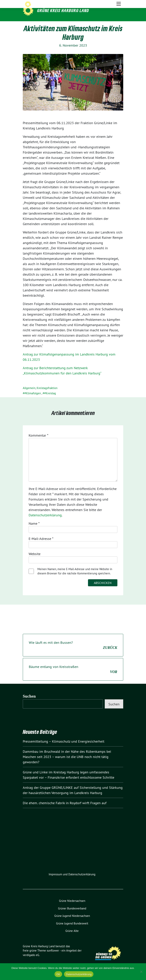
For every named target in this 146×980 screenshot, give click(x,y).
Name (34, 531)
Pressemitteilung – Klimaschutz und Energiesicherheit (64, 749)
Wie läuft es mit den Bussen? (73, 653)
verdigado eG (31, 963)
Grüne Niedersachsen (72, 909)
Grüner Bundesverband (72, 916)
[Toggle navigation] (119, 25)
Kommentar (38, 443)
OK (58, 974)
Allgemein (29, 396)
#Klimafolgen (33, 401)
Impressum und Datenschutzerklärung (72, 882)
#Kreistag (50, 401)
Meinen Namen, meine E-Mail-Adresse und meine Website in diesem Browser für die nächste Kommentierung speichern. (75, 579)
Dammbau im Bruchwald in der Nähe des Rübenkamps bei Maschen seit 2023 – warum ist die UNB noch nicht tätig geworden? (67, 765)
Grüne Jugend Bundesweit (72, 931)
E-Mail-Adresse (41, 547)
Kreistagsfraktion (47, 396)
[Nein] (141, 972)
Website (35, 562)
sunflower (53, 958)
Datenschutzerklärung (45, 523)
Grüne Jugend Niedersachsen (72, 924)
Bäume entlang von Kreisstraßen (73, 678)
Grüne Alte (72, 939)
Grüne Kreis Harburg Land (63, 10)
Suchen (29, 704)
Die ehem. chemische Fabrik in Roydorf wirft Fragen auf (65, 811)
